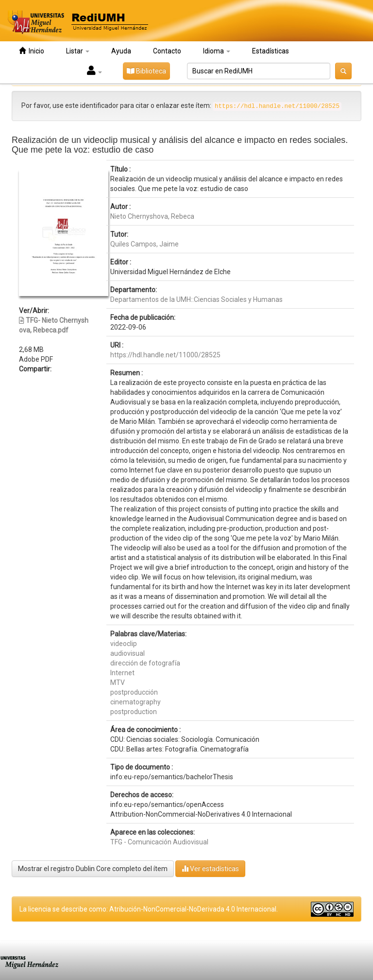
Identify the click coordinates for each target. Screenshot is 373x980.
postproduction (134, 712)
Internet (122, 673)
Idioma (217, 51)
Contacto (167, 51)
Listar (78, 51)
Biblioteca (146, 71)
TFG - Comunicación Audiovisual (159, 842)
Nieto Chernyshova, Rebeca (152, 216)
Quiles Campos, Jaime (144, 244)
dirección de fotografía (145, 663)
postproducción (134, 692)
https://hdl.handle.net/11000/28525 (165, 355)
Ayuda (121, 51)
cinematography (136, 702)
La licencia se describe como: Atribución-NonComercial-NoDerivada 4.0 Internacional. (149, 909)
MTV (118, 682)
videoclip (124, 644)
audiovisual (127, 653)
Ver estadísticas (210, 868)
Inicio (32, 51)
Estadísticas (271, 51)
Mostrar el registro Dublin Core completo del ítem (93, 869)
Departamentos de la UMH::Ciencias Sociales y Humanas (196, 299)
